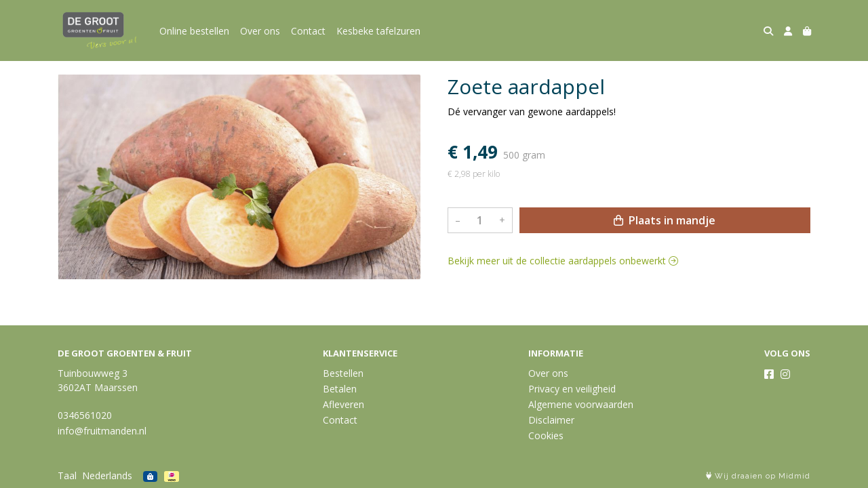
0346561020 (85, 415)
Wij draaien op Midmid (758, 476)
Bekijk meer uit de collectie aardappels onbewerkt (563, 261)
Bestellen (343, 373)
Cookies (546, 435)
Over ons (260, 31)
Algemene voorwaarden (581, 404)
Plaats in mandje (665, 220)
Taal (67, 475)
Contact (308, 31)
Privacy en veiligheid (572, 389)
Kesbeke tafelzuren (378, 31)
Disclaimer (551, 420)
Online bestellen (194, 31)
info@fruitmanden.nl (102, 431)
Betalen (340, 389)
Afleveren (343, 404)
